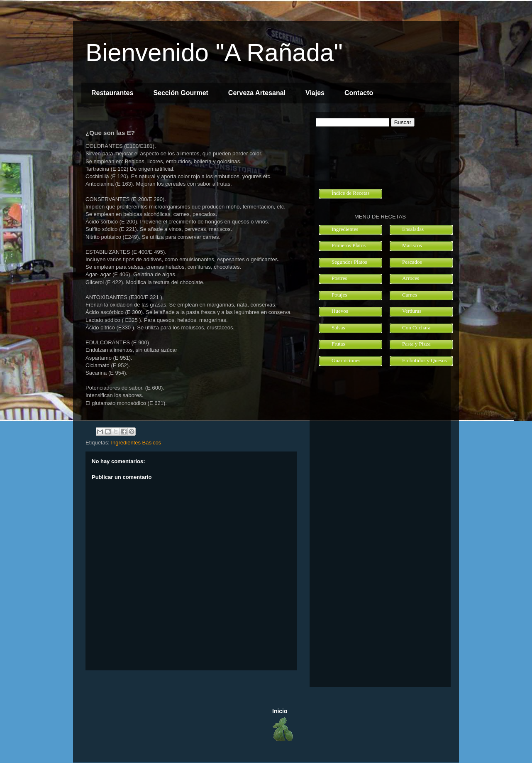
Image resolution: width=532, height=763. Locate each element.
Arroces (411, 278)
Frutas (338, 344)
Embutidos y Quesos (425, 360)
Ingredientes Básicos (136, 443)
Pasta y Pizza (416, 344)
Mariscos (412, 245)
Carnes (410, 295)
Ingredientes (345, 229)
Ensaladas (413, 229)
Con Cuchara (416, 328)
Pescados (412, 262)
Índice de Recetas (351, 193)
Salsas (338, 328)
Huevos (340, 311)
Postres (339, 278)
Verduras (412, 311)
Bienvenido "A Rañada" (214, 53)
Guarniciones (346, 360)
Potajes (339, 295)
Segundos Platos (349, 262)
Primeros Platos (349, 245)
